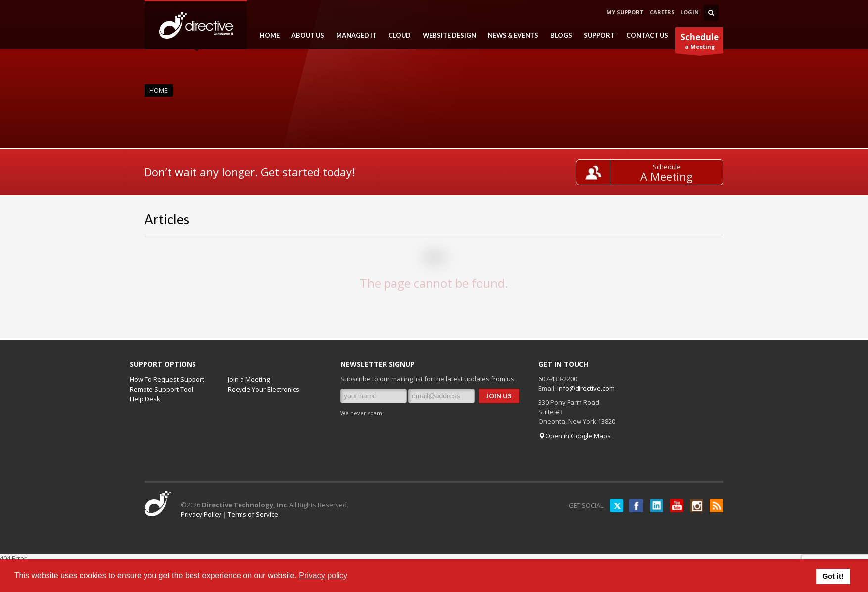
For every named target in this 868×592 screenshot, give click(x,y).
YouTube (674, 505)
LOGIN (690, 12)
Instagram (695, 505)
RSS (716, 505)
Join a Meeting (249, 379)
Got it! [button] (833, 576)
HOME (267, 35)
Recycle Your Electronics (264, 389)
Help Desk (145, 399)
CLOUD (397, 35)
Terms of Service (253, 514)
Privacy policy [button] (323, 575)
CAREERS (662, 12)
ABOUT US (305, 35)
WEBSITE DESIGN (446, 35)
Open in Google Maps (575, 436)
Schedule (671, 167)
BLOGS (558, 35)
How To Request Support (167, 379)
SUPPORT (596, 35)
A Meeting (672, 176)
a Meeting (699, 42)
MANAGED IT (353, 35)
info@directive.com (586, 388)
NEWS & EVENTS (510, 35)
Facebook (631, 505)
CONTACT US (647, 35)
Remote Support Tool (161, 389)
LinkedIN (652, 505)
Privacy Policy (201, 514)
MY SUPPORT (625, 12)
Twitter (610, 505)
